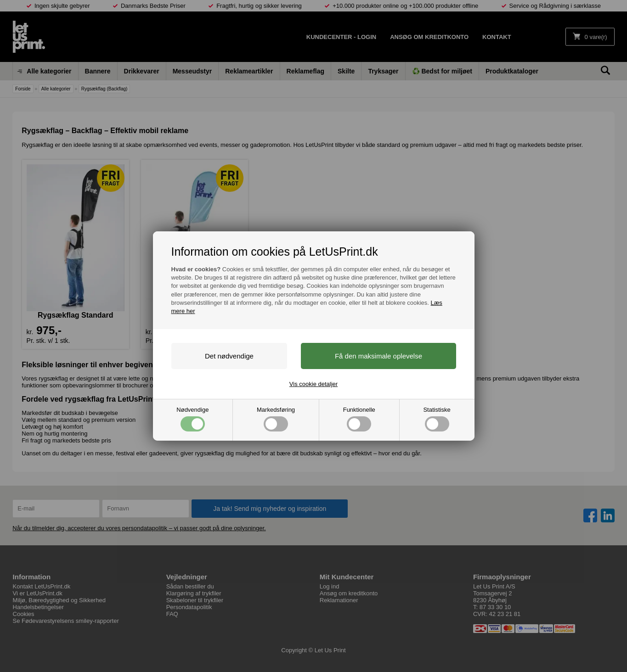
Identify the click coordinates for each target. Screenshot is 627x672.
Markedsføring (276, 419)
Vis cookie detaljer (313, 384)
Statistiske (437, 419)
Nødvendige (192, 419)
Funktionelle (359, 419)
